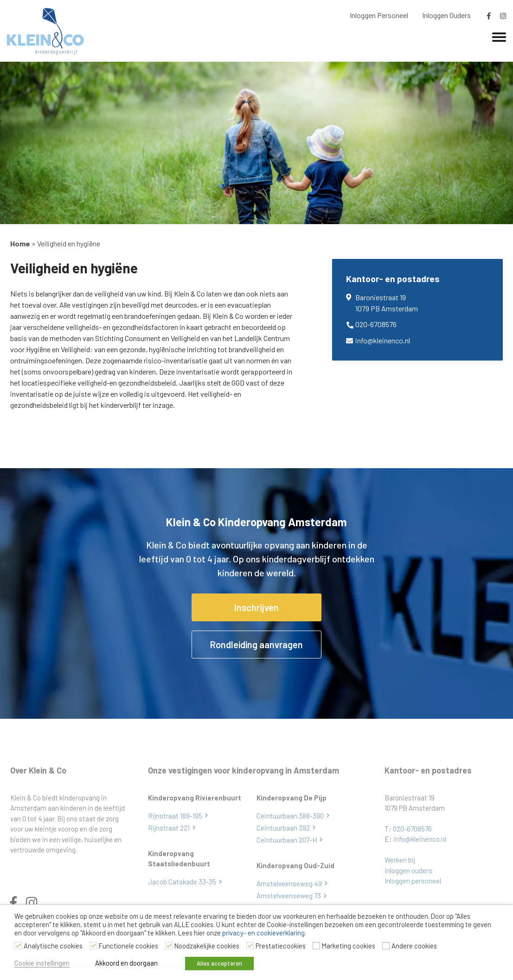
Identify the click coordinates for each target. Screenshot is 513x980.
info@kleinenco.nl (383, 340)
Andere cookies (414, 946)
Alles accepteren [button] (220, 963)
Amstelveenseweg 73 (289, 896)
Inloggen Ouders (446, 15)
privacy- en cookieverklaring (263, 933)
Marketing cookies (349, 946)
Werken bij (400, 860)
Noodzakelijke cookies (207, 946)
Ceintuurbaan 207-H (287, 840)
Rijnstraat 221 (169, 828)
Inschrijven (256, 607)
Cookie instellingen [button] (42, 963)
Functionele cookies (128, 946)
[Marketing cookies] (316, 946)
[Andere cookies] (386, 946)
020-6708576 (376, 324)
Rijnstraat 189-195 (175, 816)
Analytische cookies (53, 946)
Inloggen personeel (413, 881)
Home (20, 243)
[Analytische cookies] (18, 946)
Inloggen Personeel (379, 15)
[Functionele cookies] (93, 946)
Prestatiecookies (281, 946)
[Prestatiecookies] (250, 946)
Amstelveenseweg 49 (289, 883)
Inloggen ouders (408, 870)
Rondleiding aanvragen (256, 645)
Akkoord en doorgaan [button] (126, 963)
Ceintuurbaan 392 (283, 828)
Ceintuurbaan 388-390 (290, 816)
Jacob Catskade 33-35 (182, 882)
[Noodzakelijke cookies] (169, 946)
